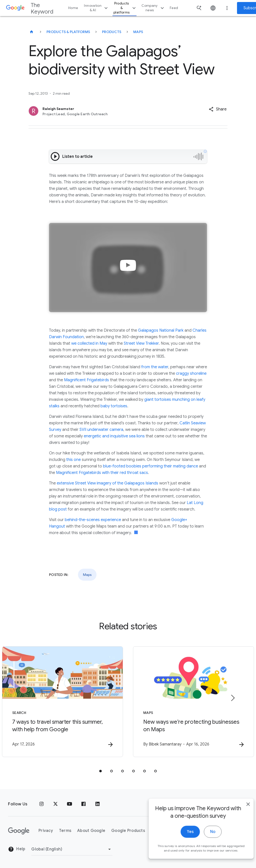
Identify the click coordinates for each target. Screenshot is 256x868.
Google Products (128, 831)
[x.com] (55, 804)
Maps (138, 32)
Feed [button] (174, 8)
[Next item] (232, 698)
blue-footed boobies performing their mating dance (150, 466)
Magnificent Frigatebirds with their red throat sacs (102, 473)
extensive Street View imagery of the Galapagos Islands (107, 483)
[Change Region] (72, 849)
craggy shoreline (191, 374)
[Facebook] (83, 804)
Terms (65, 831)
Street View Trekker (141, 343)
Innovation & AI (96, 8)
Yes (183, 843)
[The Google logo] (19, 831)
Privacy (46, 831)
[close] (240, 815)
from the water (155, 367)
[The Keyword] (31, 32)
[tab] (100, 771)
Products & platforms (125, 8)
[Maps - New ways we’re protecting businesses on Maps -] (193, 702)
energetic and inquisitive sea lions (114, 436)
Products (112, 32)
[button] (218, 109)
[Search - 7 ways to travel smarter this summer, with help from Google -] (62, 702)
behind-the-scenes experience (93, 520)
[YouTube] (69, 804)
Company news (153, 8)
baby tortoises (114, 406)
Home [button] (73, 8)
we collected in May (89, 343)
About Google (91, 831)
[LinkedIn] (97, 804)
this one (74, 460)
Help (17, 849)
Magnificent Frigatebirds (86, 380)
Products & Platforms (68, 32)
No (205, 843)
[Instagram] (41, 804)
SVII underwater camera (101, 430)
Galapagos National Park (161, 330)
